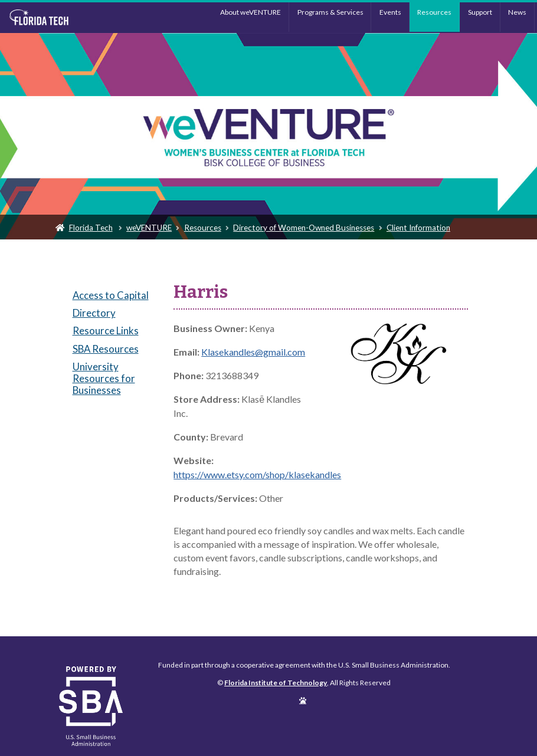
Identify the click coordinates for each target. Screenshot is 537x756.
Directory (94, 313)
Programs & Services (330, 12)
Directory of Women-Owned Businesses (304, 228)
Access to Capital (111, 295)
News (517, 12)
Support (480, 12)
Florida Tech (91, 228)
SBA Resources (106, 349)
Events (390, 12)
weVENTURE (149, 228)
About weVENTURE (251, 12)
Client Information (418, 228)
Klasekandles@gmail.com (253, 352)
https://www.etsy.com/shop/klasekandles (257, 474)
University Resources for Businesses (104, 378)
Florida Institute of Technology (69, 18)
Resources (434, 12)
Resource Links (106, 331)
